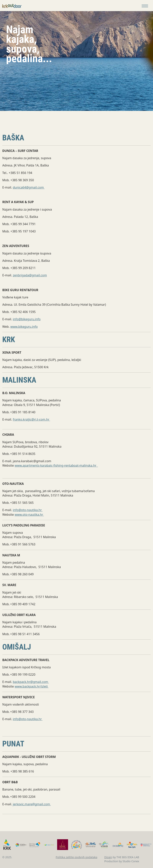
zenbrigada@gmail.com (30, 275)
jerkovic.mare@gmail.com (32, 804)
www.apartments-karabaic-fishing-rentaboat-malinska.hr (56, 465)
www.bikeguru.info (24, 327)
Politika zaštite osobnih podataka (77, 857)
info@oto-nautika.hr (28, 510)
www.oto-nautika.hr (29, 515)
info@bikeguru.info (27, 319)
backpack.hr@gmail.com (31, 682)
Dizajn (108, 857)
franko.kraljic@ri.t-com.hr (32, 419)
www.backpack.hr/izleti (32, 686)
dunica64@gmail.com (29, 187)
